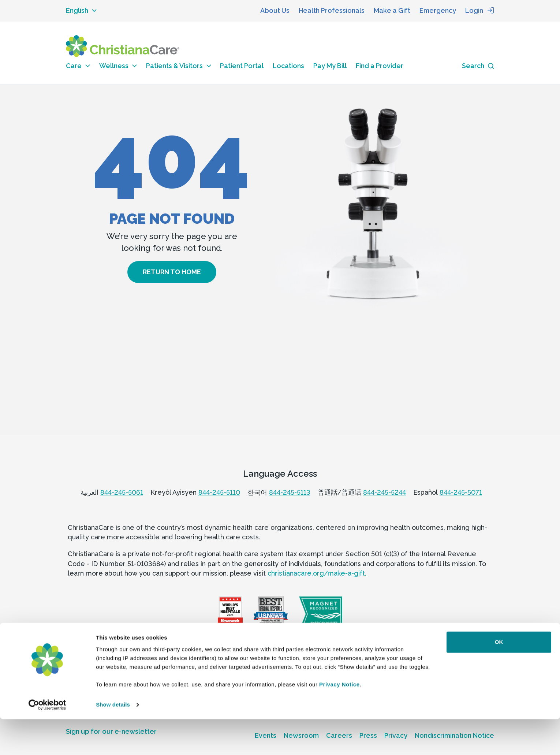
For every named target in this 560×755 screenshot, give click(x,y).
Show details (113, 741)
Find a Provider (380, 66)
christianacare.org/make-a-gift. (317, 573)
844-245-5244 (384, 492)
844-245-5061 (122, 492)
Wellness (118, 66)
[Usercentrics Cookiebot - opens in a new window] (47, 741)
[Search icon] (478, 66)
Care (78, 66)
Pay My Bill (330, 66)
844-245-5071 (461, 492)
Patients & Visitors (179, 66)
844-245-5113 (290, 492)
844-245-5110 (219, 492)
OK (499, 678)
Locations (288, 66)
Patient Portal (242, 66)
